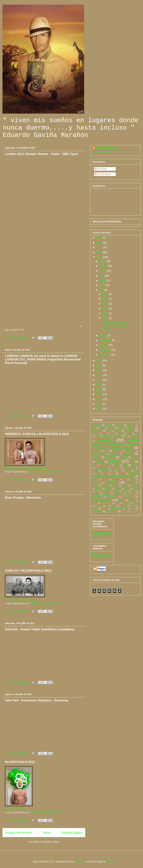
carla (105, 434)
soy (117, 503)
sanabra (129, 497)
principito (96, 497)
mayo (103, 280)
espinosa (130, 451)
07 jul (106, 309)
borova (130, 431)
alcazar (119, 425)
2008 (99, 238)
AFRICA (97, 425)
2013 (99, 361)
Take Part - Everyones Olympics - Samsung (37, 700)
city (137, 434)
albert (108, 425)
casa (112, 434)
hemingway (101, 468)
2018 (99, 385)
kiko (113, 474)
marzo (103, 271)
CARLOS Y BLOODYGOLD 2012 (28, 571)
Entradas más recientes (18, 832)
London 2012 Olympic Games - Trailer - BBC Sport (42, 154)
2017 (99, 380)
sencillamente (102, 500)
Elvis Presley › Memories (23, 498)
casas (120, 434)
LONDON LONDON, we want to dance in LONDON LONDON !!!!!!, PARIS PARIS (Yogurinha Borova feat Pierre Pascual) (43, 359)
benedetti (97, 431)
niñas (127, 489)
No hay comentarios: (18, 338)
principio (131, 494)
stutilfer (99, 506)
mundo (99, 489)
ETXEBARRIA (99, 454)
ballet (112, 428)
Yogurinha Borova (106, 148)
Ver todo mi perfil (102, 152)
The (114, 506)
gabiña (110, 457)
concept (107, 436)
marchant (130, 483)
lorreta (105, 479)
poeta (106, 494)
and (94, 428)
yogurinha (112, 511)
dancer (118, 436)
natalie (108, 489)
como (98, 436)
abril (102, 276)
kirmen (122, 474)
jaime (98, 474)
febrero (104, 266)
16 (42, 179)
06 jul (106, 304)
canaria (96, 434)
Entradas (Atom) (51, 842)
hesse (95, 471)
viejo (105, 509)
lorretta (116, 479)
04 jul (106, 299)
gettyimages (106, 465)
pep (133, 491)
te (107, 506)
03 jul (106, 294)
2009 (99, 243)
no (97, 491)
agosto (103, 335)
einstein (96, 451)
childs (129, 434)
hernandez (129, 468)
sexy (122, 500)
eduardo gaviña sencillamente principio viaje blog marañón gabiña (115, 444)
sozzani (126, 503)
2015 (99, 370)
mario (95, 486)
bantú (121, 428)
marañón (111, 482)
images (105, 471)
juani (106, 474)
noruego (106, 491)
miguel (116, 486)
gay (132, 462)
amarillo (131, 425)
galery (135, 457)
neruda (118, 489)
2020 (99, 394)
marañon (96, 483)
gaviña (114, 461)
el (106, 451)
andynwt (80, 861)
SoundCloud (106, 503)
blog (118, 431)
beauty (131, 428)
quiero (113, 497)
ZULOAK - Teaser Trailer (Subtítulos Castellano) (40, 629)
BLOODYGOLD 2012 (20, 762)
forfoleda (114, 454)
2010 (99, 247)
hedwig (135, 465)
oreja (116, 491)
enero (103, 261)
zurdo (124, 512)
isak (136, 471)
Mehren (106, 486)
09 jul (106, 313)
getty (95, 465)
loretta (95, 479)
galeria (124, 457)
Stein (136, 503)
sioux (132, 500)
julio (102, 290)
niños (136, 489)
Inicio (47, 832)
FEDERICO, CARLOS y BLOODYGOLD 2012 (37, 434)
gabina (96, 457)
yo (133, 509)
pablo (125, 491)
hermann (116, 468)
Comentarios (103, 174)
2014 (99, 365)
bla (109, 431)
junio (102, 285)
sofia (95, 503)
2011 (99, 252)
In (113, 471)
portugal (118, 494)
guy (125, 465)
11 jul (106, 318)
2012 (99, 257)
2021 (99, 399)
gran (117, 465)
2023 (99, 409)
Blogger (110, 861)
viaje (95, 509)
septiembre (106, 340)
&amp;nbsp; (42, 221)
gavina (100, 462)
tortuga (123, 506)
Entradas (101, 169)
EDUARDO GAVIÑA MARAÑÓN (45, 472)
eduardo (105, 440)
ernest (117, 451)
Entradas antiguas (72, 832)
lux (125, 479)
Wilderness (116, 509)
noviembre (105, 350)
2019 (99, 389)
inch (120, 471)
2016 (99, 375)
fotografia (128, 454)
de (126, 436)
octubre (104, 345)
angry (102, 428)
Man (133, 479)
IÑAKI (128, 471)
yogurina (97, 511)
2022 (99, 404)
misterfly (134, 486)
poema (96, 494)
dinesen (135, 436)
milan (125, 486)
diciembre (105, 355)
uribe (133, 506)
